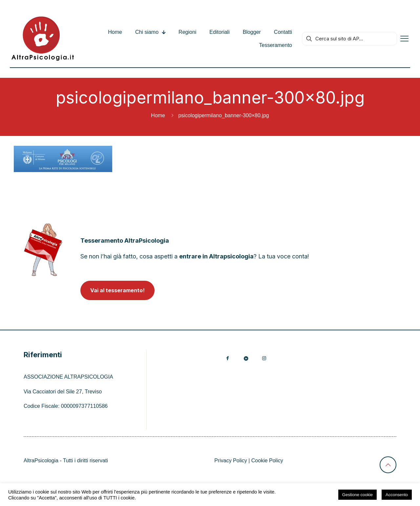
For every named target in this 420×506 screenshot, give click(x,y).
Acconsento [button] (397, 495)
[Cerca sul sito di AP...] (349, 39)
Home (158, 115)
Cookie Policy (267, 461)
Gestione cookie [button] (357, 495)
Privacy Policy (231, 461)
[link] (43, 250)
